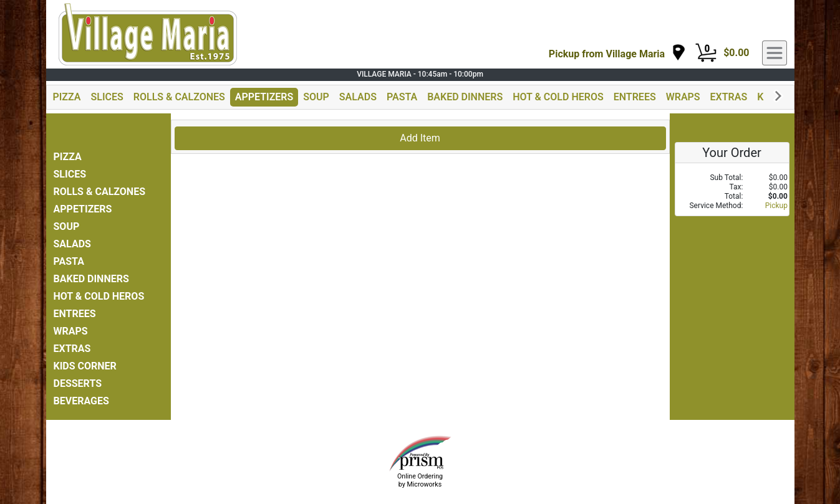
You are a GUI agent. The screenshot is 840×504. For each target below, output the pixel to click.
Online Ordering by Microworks (420, 480)
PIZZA (67, 97)
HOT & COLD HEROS (558, 97)
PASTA (402, 97)
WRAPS (683, 97)
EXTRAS (729, 97)
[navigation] (617, 53)
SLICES (107, 97)
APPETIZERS (264, 97)
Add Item (420, 138)
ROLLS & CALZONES (179, 97)
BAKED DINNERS (465, 97)
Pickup (776, 206)
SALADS (358, 97)
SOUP (316, 97)
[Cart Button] (706, 53)
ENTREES (635, 97)
